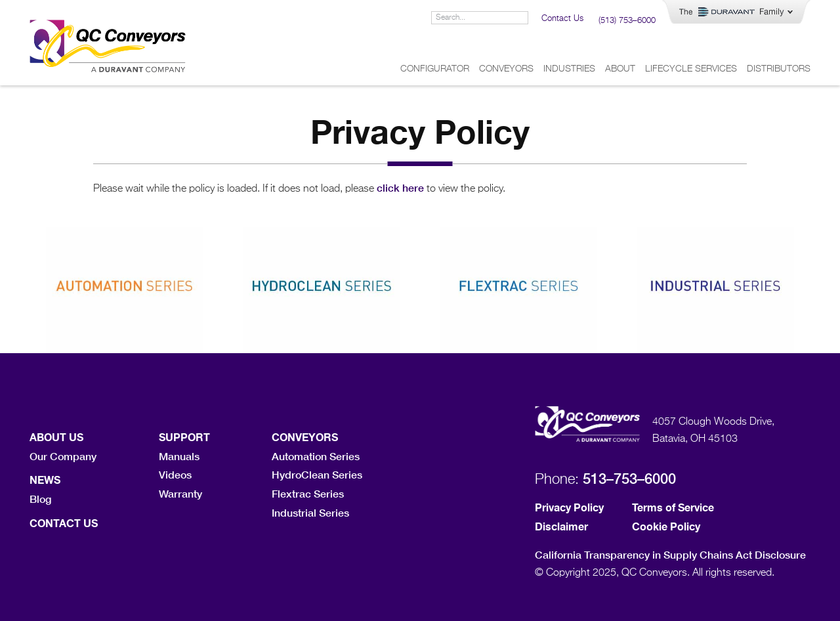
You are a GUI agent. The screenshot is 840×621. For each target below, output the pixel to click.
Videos (175, 474)
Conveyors (506, 69)
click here (400, 187)
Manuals (179, 456)
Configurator (435, 69)
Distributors (779, 69)
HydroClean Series (317, 474)
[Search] (521, 18)
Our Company (63, 456)
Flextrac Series (308, 493)
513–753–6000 (629, 479)
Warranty (180, 493)
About (620, 69)
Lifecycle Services (691, 69)
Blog (40, 499)
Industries (569, 69)
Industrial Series (310, 512)
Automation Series (316, 456)
